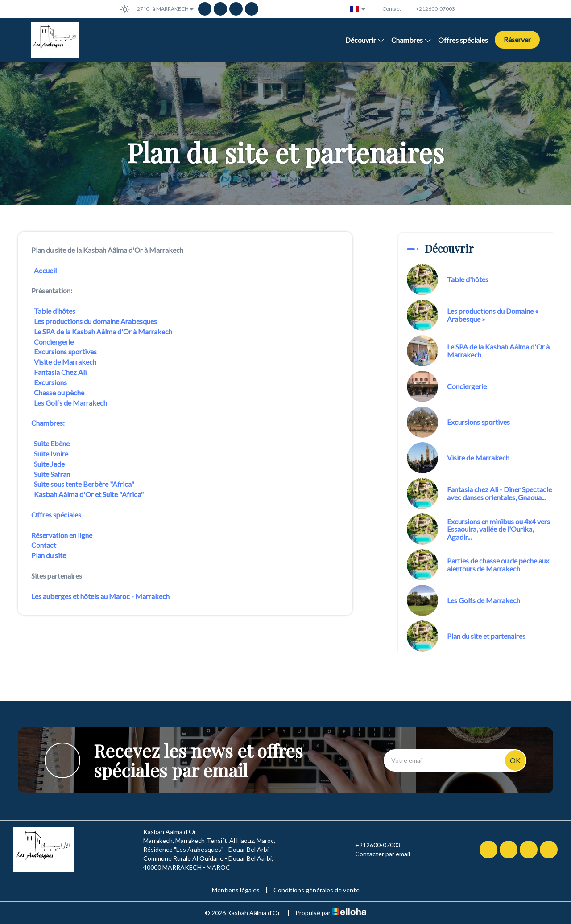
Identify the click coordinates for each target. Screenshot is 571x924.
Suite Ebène (52, 443)
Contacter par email (377, 854)
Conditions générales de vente (317, 890)
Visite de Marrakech (66, 362)
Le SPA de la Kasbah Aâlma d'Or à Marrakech (103, 331)
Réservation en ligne (62, 535)
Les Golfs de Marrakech (71, 403)
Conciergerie (54, 342)
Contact (44, 545)
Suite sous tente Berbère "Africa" (85, 484)
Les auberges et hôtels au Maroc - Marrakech (100, 596)
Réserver (517, 39)
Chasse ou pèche (60, 392)
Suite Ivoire (51, 454)
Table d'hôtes (55, 311)
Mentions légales (236, 890)
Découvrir (365, 40)
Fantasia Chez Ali (60, 372)
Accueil (46, 270)
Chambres (411, 40)
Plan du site (49, 555)
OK (515, 760)
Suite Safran (52, 474)
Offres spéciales (463, 40)
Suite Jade (50, 464)
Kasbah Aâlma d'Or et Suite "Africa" (88, 494)
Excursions (50, 382)
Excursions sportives (65, 351)
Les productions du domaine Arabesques (96, 321)
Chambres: (49, 423)
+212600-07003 (373, 845)
